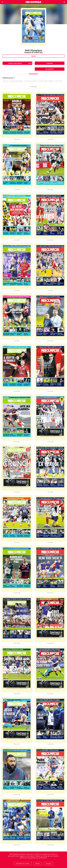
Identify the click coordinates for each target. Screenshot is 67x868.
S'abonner (50, 63)
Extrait (33, 56)
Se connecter (50, 69)
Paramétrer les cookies (23, 864)
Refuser (38, 864)
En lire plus (33, 87)
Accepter (49, 864)
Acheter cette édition (20, 63)
